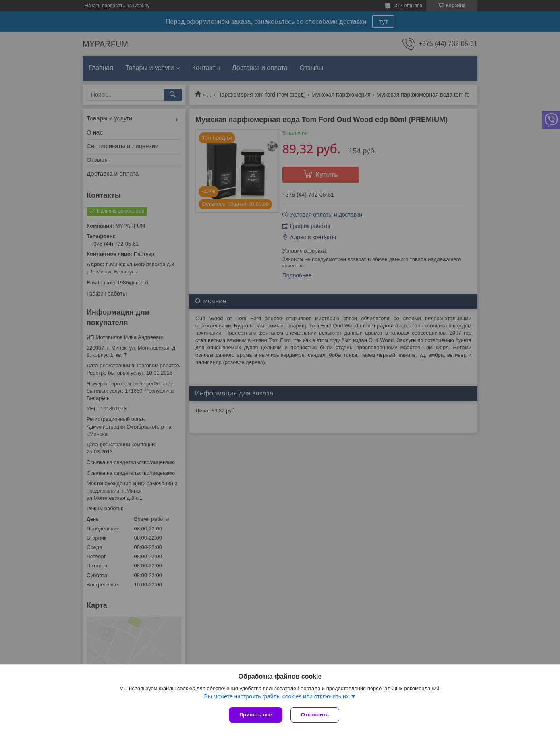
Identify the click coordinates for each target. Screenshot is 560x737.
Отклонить (315, 715)
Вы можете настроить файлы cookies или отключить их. (277, 696)
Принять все (256, 715)
